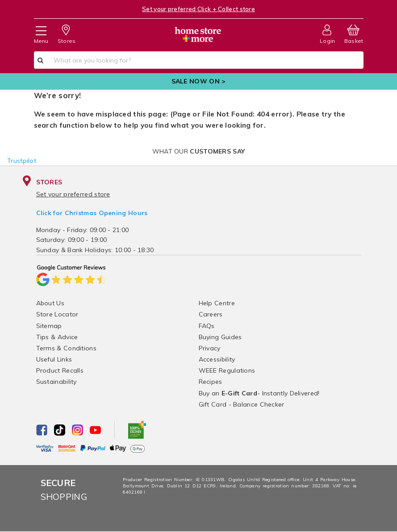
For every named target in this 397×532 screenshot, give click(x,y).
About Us (50, 303)
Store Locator (57, 314)
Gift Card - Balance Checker (242, 404)
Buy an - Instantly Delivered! (259, 393)
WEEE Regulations (227, 370)
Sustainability (56, 382)
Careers (211, 314)
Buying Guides (220, 337)
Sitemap (49, 326)
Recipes (211, 382)
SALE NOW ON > (199, 81)
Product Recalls (60, 370)
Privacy (210, 348)
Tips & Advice (57, 337)
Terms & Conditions (66, 348)
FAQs (207, 326)
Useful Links (54, 359)
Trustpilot (22, 161)
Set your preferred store (73, 194)
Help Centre (217, 303)
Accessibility (217, 359)
